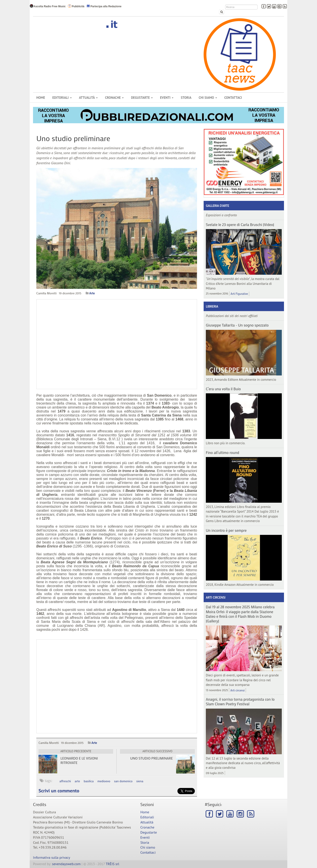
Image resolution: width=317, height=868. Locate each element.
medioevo (104, 781)
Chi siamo (208, 98)
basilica (89, 781)
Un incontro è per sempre (226, 530)
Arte (92, 293)
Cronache (114, 98)
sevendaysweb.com (66, 864)
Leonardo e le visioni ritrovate (79, 760)
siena (140, 781)
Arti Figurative (239, 294)
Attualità (88, 98)
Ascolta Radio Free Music (48, 6)
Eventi (167, 98)
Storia (186, 98)
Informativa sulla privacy (52, 857)
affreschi (65, 781)
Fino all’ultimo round (222, 452)
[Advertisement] (117, 686)
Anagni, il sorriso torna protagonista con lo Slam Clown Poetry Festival (240, 701)
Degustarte (142, 98)
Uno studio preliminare (152, 758)
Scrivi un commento (59, 791)
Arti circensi (216, 597)
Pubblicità (76, 6)
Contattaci (233, 98)
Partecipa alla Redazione (104, 6)
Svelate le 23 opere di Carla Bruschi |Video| (240, 224)
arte (77, 781)
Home (41, 98)
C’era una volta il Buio (223, 389)
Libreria (212, 306)
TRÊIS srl (112, 864)
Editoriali (62, 98)
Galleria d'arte (217, 206)
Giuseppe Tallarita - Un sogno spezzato (237, 325)
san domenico (123, 781)
